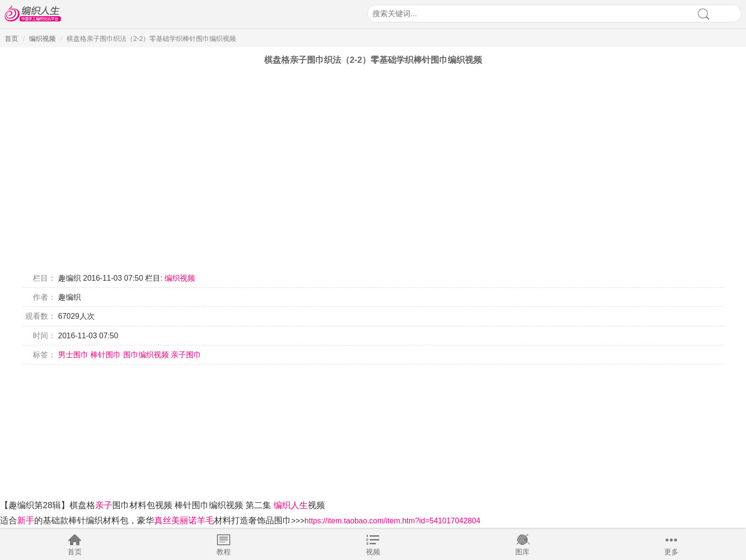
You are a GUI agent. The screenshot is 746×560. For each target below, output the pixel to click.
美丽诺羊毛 (193, 521)
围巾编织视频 (146, 355)
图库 (522, 552)
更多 (671, 552)
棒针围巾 (106, 355)
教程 (224, 552)
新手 (26, 521)
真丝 (163, 521)
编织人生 (291, 505)
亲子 (104, 505)
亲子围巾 (186, 355)
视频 (373, 552)
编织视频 (42, 39)
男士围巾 (73, 355)
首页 (75, 552)
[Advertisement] (285, 431)
